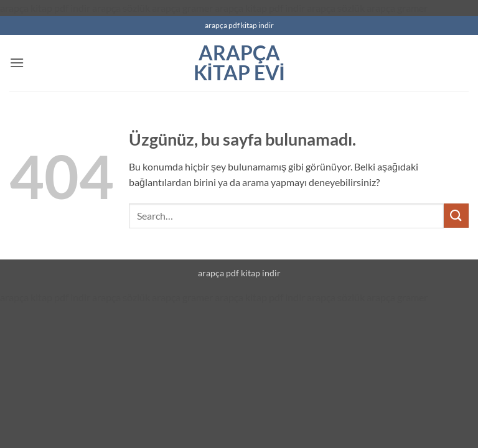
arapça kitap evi (239, 63)
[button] (17, 63)
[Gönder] (456, 216)
